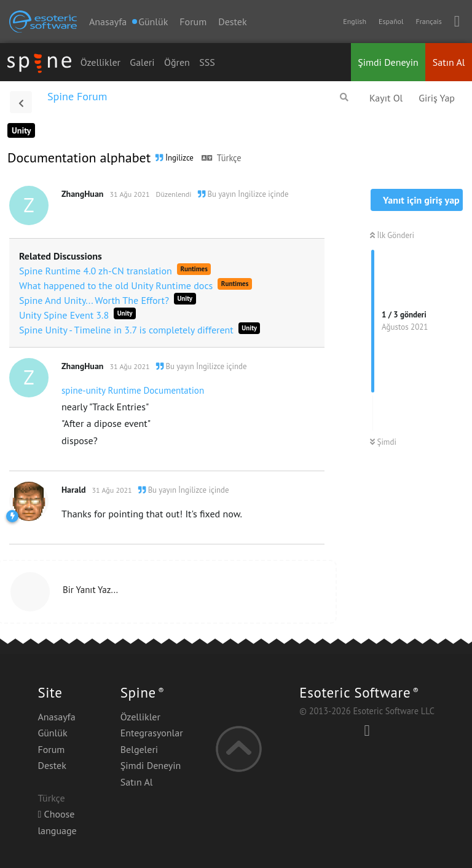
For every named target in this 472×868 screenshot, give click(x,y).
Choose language (57, 822)
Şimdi (383, 442)
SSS (207, 62)
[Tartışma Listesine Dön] (21, 102)
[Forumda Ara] (344, 97)
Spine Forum (77, 96)
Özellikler (100, 62)
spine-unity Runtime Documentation (133, 390)
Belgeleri (139, 749)
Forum (193, 22)
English (355, 21)
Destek (232, 22)
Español (391, 21)
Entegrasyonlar (152, 733)
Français (428, 21)
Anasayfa (108, 22)
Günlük (52, 733)
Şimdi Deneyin (388, 62)
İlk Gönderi (392, 235)
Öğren (177, 62)
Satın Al (449, 62)
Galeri (142, 62)
